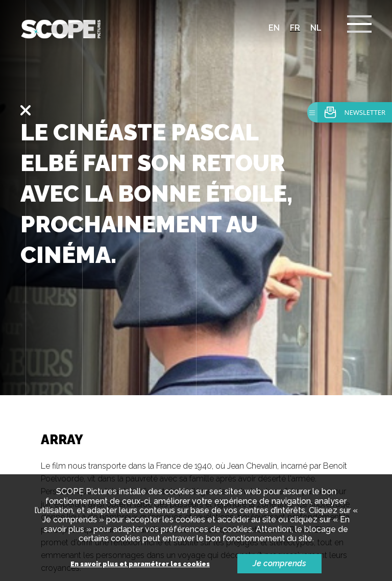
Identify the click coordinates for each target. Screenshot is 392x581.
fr (295, 28)
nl (316, 28)
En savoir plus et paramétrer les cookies (140, 564)
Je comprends (279, 563)
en (274, 28)
